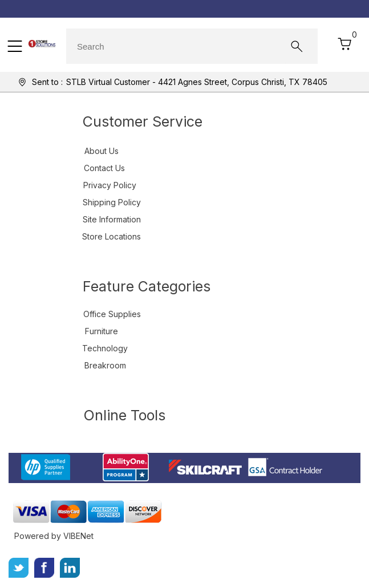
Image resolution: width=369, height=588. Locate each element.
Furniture (102, 331)
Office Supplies (112, 314)
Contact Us (104, 168)
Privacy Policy (110, 185)
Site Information (112, 219)
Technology (105, 348)
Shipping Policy (112, 202)
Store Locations (111, 236)
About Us (102, 151)
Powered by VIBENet (54, 536)
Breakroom (105, 365)
